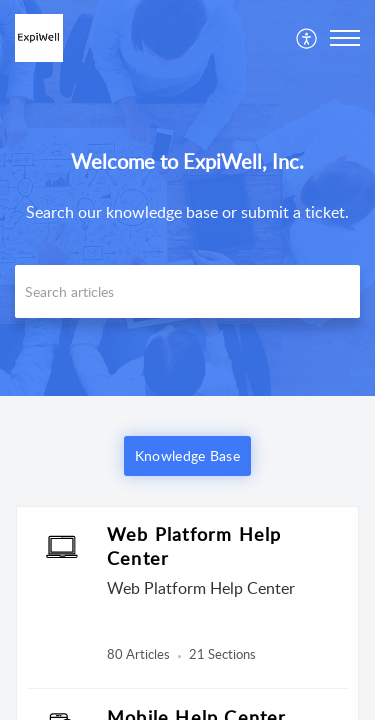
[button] (307, 38)
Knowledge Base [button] (187, 455)
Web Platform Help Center (194, 546)
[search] (187, 291)
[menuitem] (307, 38)
